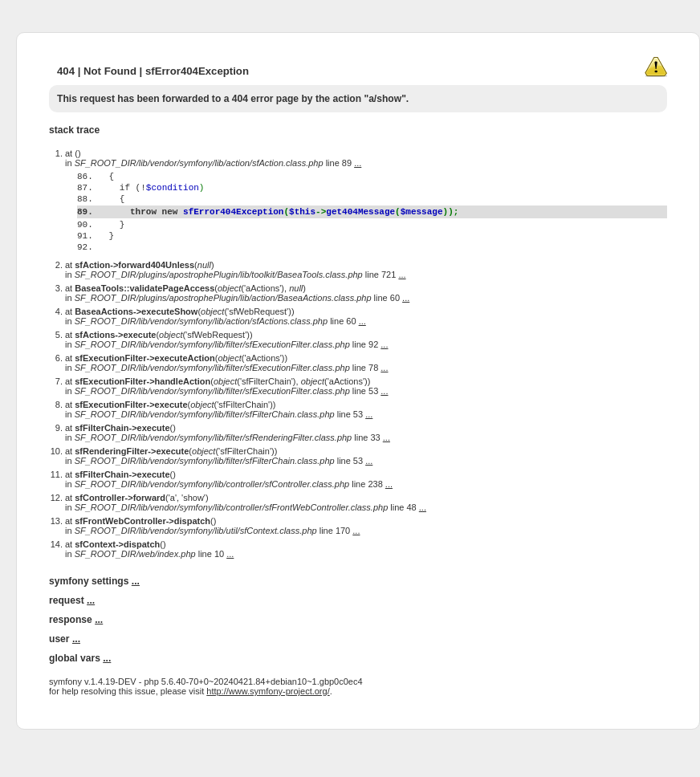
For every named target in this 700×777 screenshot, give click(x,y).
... (358, 163)
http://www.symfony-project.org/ (268, 722)
